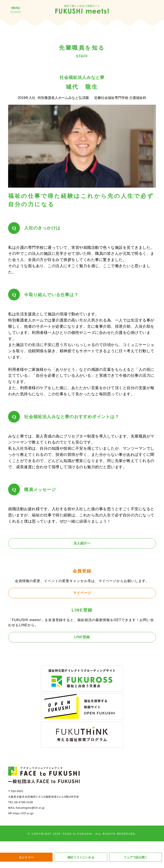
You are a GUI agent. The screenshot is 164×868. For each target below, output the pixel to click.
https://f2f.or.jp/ (23, 813)
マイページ (82, 593)
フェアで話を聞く (136, 857)
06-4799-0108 (24, 802)
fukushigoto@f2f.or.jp (30, 808)
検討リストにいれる (81, 857)
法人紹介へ (82, 543)
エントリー (26, 857)
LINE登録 (82, 637)
